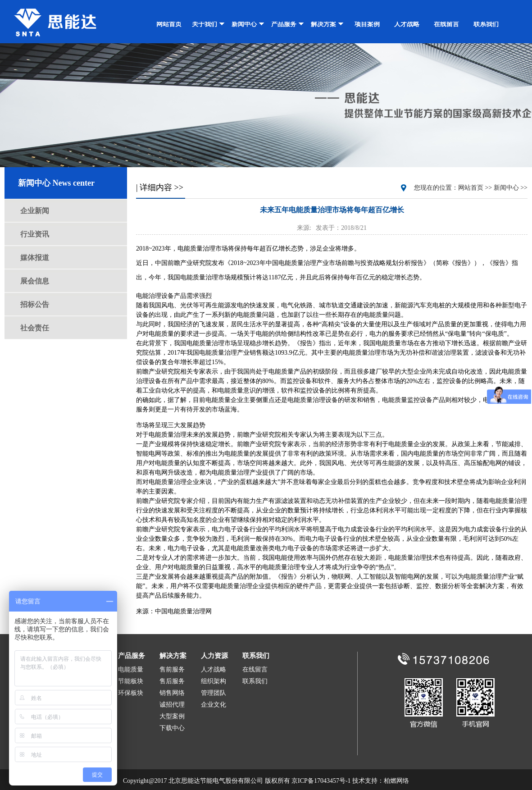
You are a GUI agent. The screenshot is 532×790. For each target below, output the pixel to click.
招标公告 (35, 304)
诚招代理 (172, 705)
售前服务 (172, 669)
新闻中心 (248, 24)
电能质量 (131, 669)
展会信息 (35, 281)
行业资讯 (35, 234)
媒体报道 (35, 258)
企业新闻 (35, 211)
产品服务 (288, 24)
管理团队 (214, 693)
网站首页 (169, 24)
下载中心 (172, 728)
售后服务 (172, 681)
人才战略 (407, 24)
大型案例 (172, 716)
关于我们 (208, 24)
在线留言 (446, 24)
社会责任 (35, 328)
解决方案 (327, 24)
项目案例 (367, 24)
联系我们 (486, 24)
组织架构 (214, 681)
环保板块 (131, 693)
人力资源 (214, 656)
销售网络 (172, 693)
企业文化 (214, 705)
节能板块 (131, 681)
